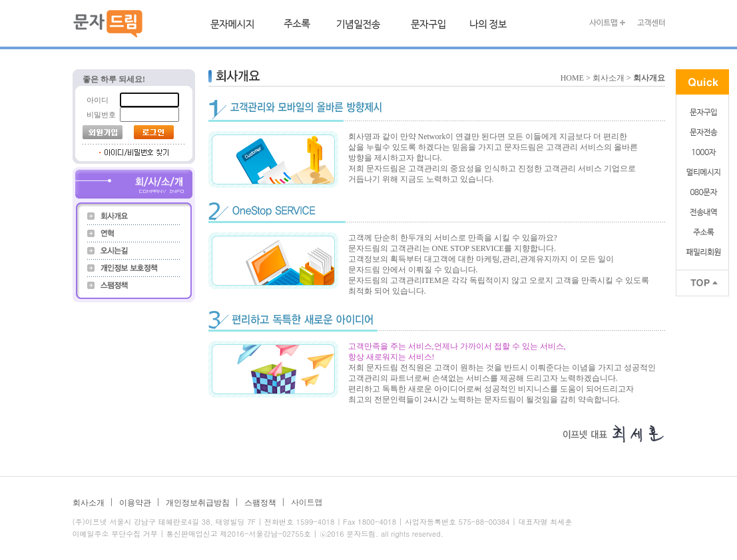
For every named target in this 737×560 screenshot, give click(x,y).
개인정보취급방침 (198, 503)
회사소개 (89, 503)
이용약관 (135, 503)
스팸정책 (260, 503)
